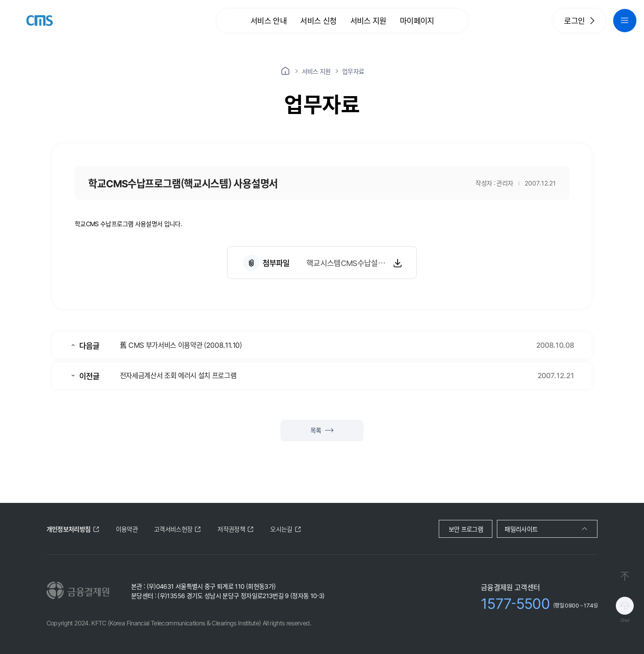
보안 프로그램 (466, 529)
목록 (322, 430)
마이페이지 (417, 20)
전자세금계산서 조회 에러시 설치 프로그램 (178, 375)
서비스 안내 (269, 20)
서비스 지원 (368, 20)
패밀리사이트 (521, 529)
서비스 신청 (318, 20)
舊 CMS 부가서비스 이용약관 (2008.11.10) (181, 345)
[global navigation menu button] (625, 21)
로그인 (579, 20)
